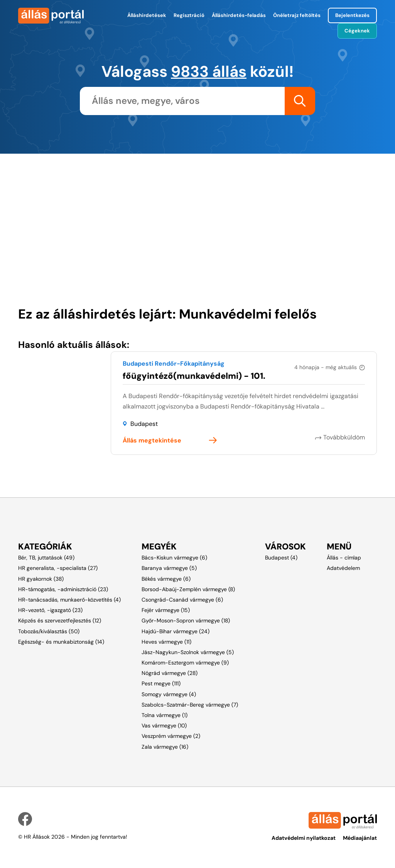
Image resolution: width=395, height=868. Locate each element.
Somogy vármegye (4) (169, 694)
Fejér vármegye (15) (166, 610)
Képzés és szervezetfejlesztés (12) (60, 620)
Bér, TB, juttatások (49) (46, 558)
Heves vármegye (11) (166, 642)
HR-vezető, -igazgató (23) (50, 610)
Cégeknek (357, 31)
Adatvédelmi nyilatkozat (304, 838)
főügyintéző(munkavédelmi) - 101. (194, 376)
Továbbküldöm (344, 437)
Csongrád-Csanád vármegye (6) (182, 600)
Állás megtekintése (152, 440)
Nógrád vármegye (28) (170, 673)
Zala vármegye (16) (165, 747)
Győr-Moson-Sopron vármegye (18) (186, 620)
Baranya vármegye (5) (169, 568)
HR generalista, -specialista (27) (58, 568)
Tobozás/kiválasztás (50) (49, 631)
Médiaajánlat (360, 838)
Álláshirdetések (147, 15)
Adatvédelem (343, 568)
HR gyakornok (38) (41, 579)
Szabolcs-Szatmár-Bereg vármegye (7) (190, 705)
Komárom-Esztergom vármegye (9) (185, 663)
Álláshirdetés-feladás (239, 15)
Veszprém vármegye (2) (171, 736)
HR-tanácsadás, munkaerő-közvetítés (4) (69, 600)
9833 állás (209, 71)
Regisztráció (189, 15)
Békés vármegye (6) (166, 579)
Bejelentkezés (352, 15)
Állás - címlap (344, 558)
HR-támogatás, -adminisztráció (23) (63, 589)
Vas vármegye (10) (164, 726)
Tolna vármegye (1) (165, 715)
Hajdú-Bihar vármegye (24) (176, 631)
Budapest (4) (281, 558)
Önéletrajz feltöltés (297, 15)
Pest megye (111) (161, 683)
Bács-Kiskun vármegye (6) (174, 558)
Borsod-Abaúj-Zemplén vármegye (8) (188, 589)
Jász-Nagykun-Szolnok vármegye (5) (188, 652)
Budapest (144, 424)
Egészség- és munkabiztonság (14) (61, 642)
